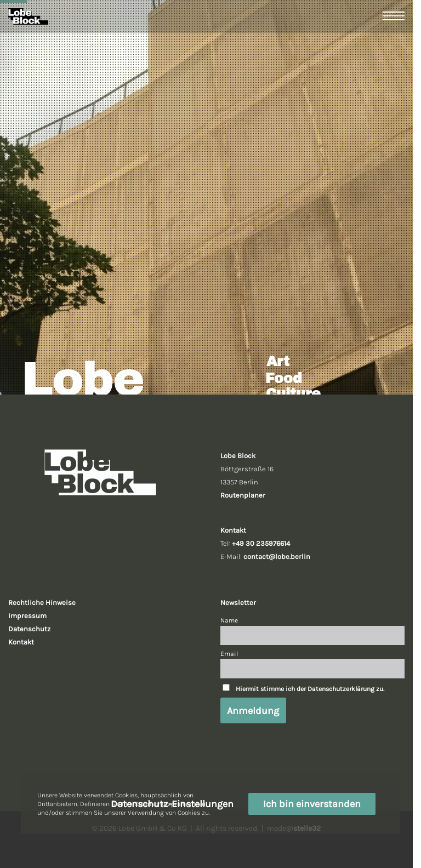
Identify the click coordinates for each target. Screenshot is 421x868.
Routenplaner (243, 495)
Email (229, 654)
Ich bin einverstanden (312, 804)
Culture (293, 394)
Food (284, 378)
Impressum (27, 616)
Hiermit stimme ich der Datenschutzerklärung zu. (310, 689)
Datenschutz (29, 629)
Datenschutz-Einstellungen (172, 804)
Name (229, 620)
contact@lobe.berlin (277, 556)
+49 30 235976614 (261, 543)
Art (278, 361)
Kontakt (21, 642)
